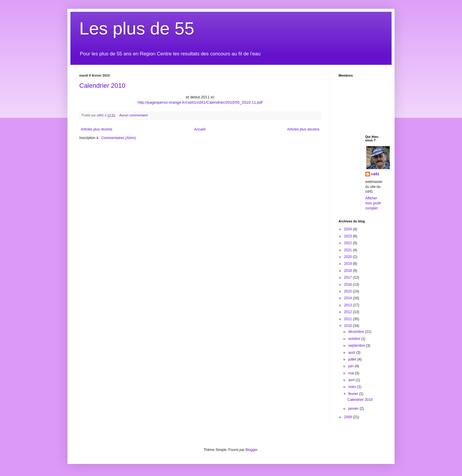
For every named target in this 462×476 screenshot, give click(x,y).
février (354, 394)
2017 (349, 277)
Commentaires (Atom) (119, 138)
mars (353, 387)
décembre (357, 332)
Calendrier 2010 (102, 86)
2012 (349, 312)
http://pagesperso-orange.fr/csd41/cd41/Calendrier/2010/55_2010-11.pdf (200, 102)
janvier (354, 409)
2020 (349, 257)
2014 (349, 298)
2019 (349, 264)
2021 (349, 250)
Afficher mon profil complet (373, 203)
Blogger (251, 450)
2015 (349, 291)
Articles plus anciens (303, 129)
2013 (349, 305)
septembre (357, 346)
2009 (349, 417)
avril (352, 380)
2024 (349, 229)
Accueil (200, 129)
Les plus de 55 (137, 28)
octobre (355, 339)
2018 (349, 271)
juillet (353, 359)
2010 (349, 326)
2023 (349, 236)
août (352, 353)
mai (352, 373)
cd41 (375, 174)
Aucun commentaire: (134, 115)
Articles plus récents (96, 129)
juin (352, 366)
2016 (349, 285)
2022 (349, 243)
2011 (349, 319)
